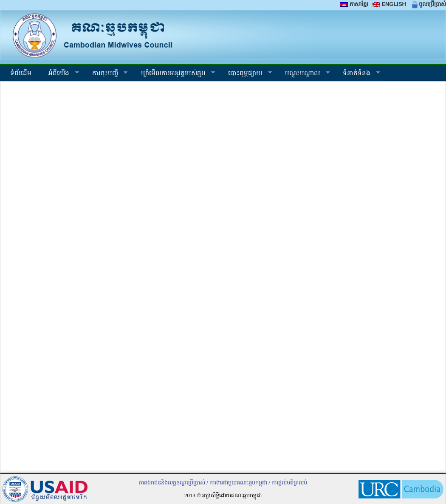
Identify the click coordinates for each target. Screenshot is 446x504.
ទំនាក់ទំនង (357, 74)
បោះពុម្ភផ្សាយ (246, 74)
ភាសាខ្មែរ (354, 4)
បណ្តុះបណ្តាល (303, 74)
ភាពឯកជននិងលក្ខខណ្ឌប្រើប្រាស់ (172, 483)
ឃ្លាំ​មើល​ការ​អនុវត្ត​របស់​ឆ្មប (174, 74)
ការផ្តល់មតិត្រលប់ (289, 483)
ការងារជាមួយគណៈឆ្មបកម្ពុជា (238, 483)
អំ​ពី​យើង (59, 74)
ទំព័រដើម (20, 73)
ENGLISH (389, 4)
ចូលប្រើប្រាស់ (428, 4)
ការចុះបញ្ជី (106, 74)
